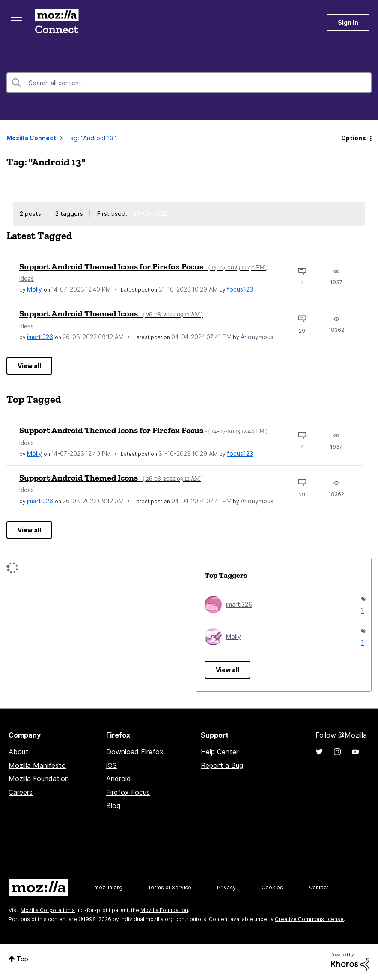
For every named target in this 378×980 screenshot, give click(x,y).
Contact (318, 887)
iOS (112, 765)
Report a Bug (222, 765)
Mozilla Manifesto (37, 765)
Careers (21, 792)
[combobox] (189, 83)
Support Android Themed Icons (111, 313)
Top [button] (22, 959)
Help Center (220, 752)
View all (29, 366)
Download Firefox (135, 752)
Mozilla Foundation (39, 779)
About (18, 752)
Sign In (348, 22)
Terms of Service (170, 887)
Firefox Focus (128, 792)
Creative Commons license (309, 919)
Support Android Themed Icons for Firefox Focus (143, 266)
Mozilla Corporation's (48, 910)
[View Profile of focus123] (240, 289)
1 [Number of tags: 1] (362, 610)
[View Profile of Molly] (34, 289)
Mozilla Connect (57, 22)
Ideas (27, 279)
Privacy (226, 887)
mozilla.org (108, 887)
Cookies (272, 887)
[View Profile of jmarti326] (40, 337)
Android (119, 779)
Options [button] (354, 138)
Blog (113, 806)
